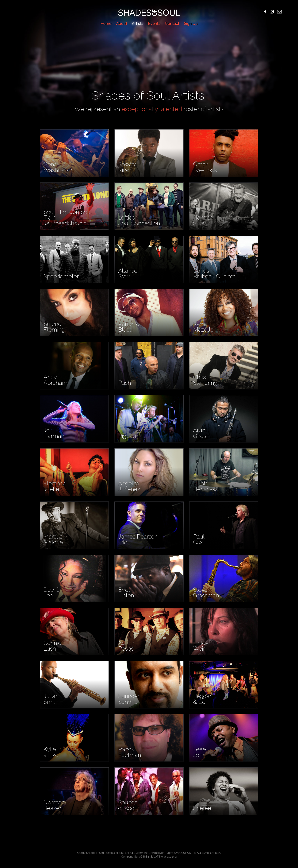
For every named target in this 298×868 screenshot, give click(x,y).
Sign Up (191, 24)
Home (106, 24)
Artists (138, 24)
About (122, 24)
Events (154, 24)
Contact (172, 24)
